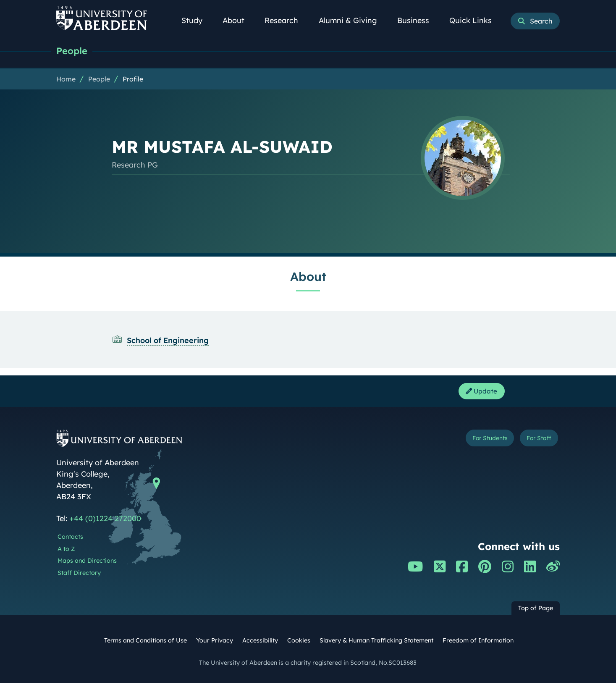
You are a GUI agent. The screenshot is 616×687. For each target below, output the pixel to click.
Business (418, 20)
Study (197, 20)
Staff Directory (79, 577)
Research (286, 20)
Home (66, 80)
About (238, 20)
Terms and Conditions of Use (145, 645)
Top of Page (536, 612)
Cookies (299, 645)
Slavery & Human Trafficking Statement (376, 645)
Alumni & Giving (353, 20)
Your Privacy (215, 645)
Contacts (70, 541)
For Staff (533, 444)
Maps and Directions (87, 565)
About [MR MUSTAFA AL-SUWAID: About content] (308, 278)
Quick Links (475, 20)
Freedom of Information (478, 645)
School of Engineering (168, 342)
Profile (133, 80)
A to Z (66, 553)
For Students (471, 444)
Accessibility (260, 645)
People (74, 51)
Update (478, 394)
